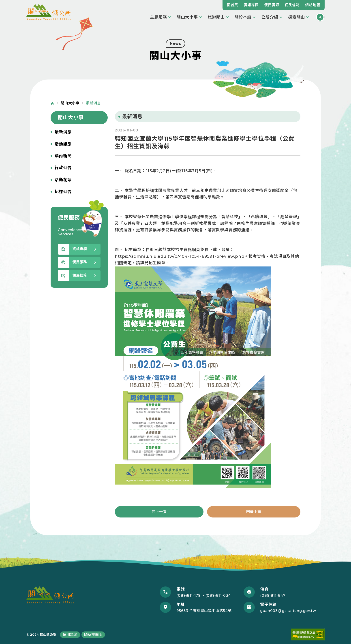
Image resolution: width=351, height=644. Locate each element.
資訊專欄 (251, 5)
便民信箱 (292, 5)
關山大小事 (70, 103)
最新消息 (93, 103)
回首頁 (233, 5)
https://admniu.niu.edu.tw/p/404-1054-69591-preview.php (180, 256)
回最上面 (254, 512)
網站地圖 (313, 5)
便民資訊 (272, 5)
